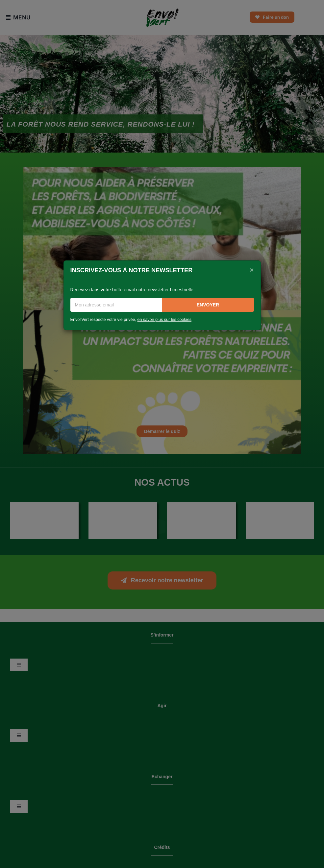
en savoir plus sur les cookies (165, 320)
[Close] (252, 270)
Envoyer (208, 305)
